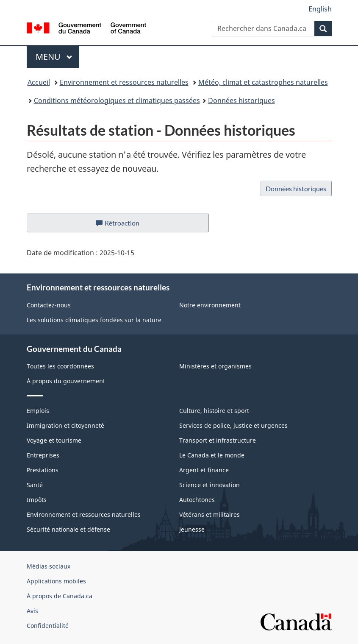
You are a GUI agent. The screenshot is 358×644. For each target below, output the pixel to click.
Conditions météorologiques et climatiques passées (117, 100)
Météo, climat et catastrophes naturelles (263, 82)
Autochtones (197, 500)
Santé (35, 485)
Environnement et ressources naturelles (124, 82)
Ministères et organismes (215, 366)
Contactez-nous (49, 305)
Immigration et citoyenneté (65, 425)
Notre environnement (210, 305)
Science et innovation (210, 485)
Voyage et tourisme (54, 440)
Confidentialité (48, 626)
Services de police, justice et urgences (233, 425)
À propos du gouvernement (66, 381)
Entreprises (43, 455)
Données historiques (241, 100)
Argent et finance (204, 470)
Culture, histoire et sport (214, 411)
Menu (58, 57)
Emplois (38, 411)
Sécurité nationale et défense (68, 529)
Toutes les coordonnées (60, 366)
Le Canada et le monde (212, 455)
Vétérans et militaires (210, 514)
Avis (32, 611)
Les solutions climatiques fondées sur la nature (94, 320)
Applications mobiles (56, 581)
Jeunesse (192, 529)
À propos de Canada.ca (60, 596)
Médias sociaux (49, 566)
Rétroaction (125, 225)
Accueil (39, 82)
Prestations (43, 470)
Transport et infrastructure (218, 440)
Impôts (37, 500)
